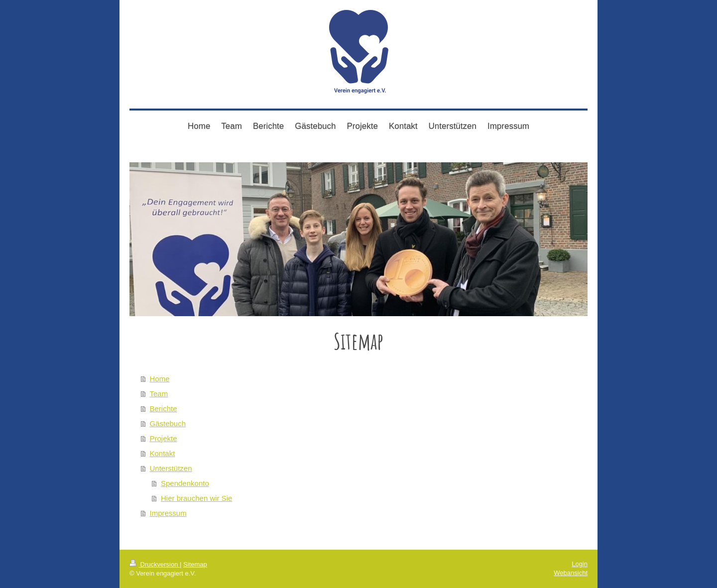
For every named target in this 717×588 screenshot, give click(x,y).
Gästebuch (168, 423)
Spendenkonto (185, 483)
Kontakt (163, 453)
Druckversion (155, 564)
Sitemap (195, 564)
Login (580, 564)
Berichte (164, 409)
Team (159, 394)
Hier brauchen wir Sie (196, 498)
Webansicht (571, 573)
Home (160, 379)
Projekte (164, 438)
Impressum (168, 513)
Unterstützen (171, 468)
